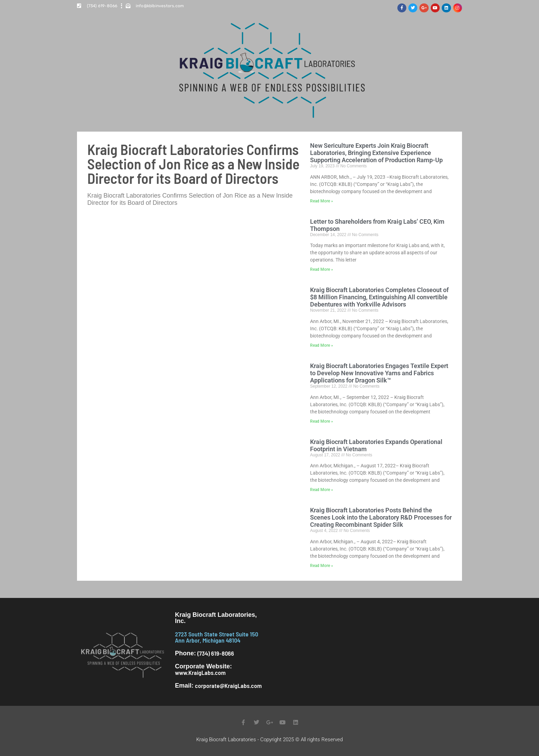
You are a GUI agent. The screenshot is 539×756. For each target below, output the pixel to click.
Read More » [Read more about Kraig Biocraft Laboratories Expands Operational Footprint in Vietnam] (322, 490)
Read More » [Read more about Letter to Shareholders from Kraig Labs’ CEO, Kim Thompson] (322, 269)
